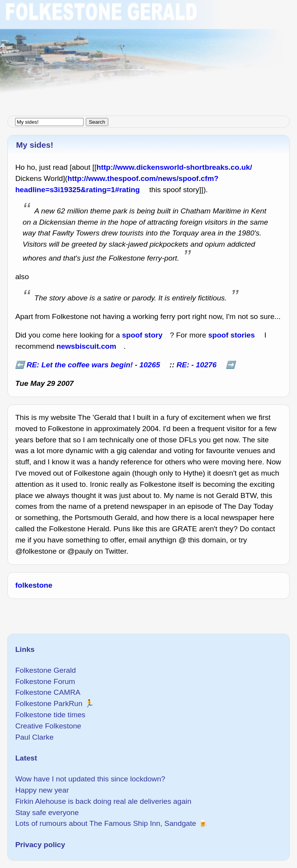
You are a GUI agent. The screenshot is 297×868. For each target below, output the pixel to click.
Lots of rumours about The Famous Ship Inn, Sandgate (106, 823)
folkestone (34, 585)
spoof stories (231, 335)
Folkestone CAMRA (48, 692)
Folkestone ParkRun (49, 703)
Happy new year (42, 790)
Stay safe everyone (47, 813)
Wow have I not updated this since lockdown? (90, 779)
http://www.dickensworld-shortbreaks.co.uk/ (174, 167)
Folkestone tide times (50, 715)
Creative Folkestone (48, 726)
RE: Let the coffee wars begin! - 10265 (93, 365)
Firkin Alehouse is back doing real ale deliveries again (103, 801)
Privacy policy (40, 845)
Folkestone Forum (45, 681)
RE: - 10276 (196, 365)
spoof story (142, 335)
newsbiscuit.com (86, 346)
